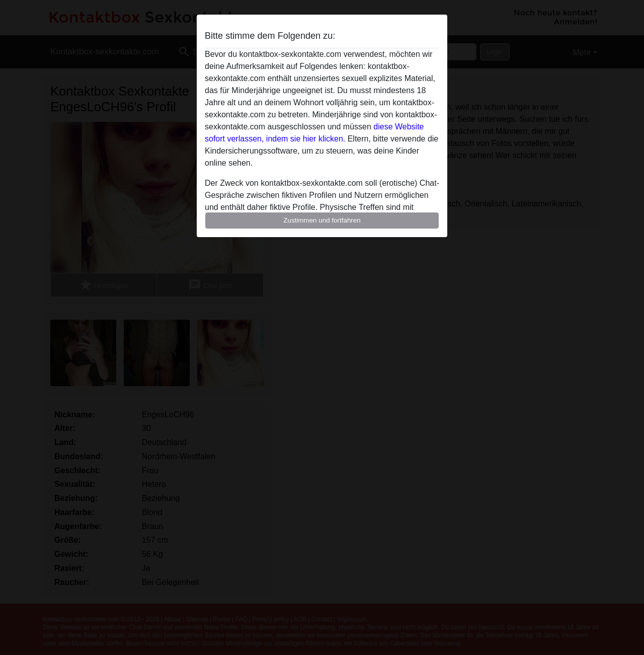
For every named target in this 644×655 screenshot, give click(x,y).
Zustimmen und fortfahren (322, 220)
